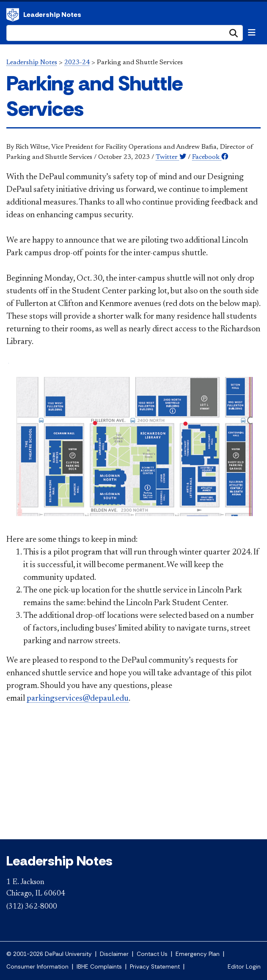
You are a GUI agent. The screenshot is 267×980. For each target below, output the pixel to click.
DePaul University (13, 15)
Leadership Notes (52, 15)
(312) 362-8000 (32, 907)
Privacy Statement (155, 967)
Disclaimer (114, 954)
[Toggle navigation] (252, 33)
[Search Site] (125, 33)
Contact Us (152, 954)
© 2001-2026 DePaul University (49, 954)
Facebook (210, 157)
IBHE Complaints (99, 967)
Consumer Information (37, 967)
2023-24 (77, 63)
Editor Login (244, 967)
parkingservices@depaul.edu (78, 699)
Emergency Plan (198, 954)
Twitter (171, 157)
